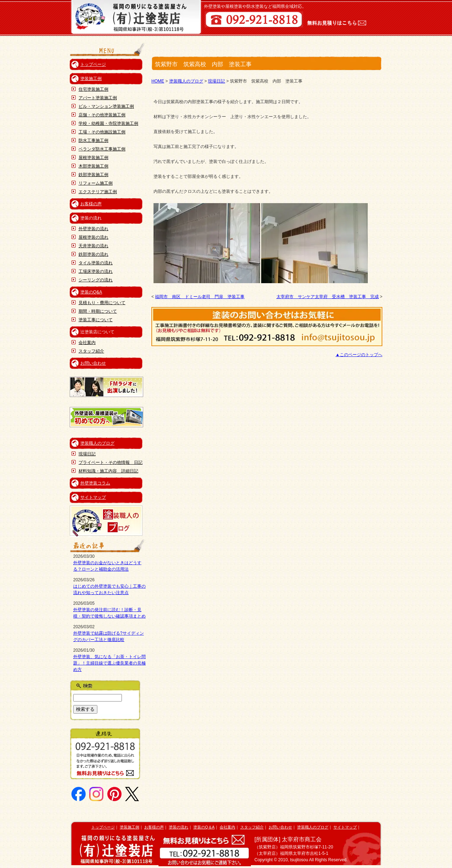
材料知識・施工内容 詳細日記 (108, 471)
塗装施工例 (91, 79)
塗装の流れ (179, 827)
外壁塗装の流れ (93, 229)
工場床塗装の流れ (96, 271)
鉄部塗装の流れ (93, 254)
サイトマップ (93, 497)
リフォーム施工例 (96, 183)
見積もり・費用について (102, 303)
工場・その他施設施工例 (102, 132)
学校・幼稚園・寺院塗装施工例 (108, 123)
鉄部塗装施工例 (93, 175)
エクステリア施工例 (98, 192)
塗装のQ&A (91, 292)
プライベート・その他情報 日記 (111, 462)
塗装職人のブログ (97, 443)
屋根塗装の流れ (93, 237)
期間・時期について (98, 311)
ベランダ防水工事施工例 (102, 149)
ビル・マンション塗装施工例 (106, 106)
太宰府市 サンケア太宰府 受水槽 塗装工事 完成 (328, 297)
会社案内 (87, 343)
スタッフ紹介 (91, 351)
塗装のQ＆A (204, 827)
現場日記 (87, 454)
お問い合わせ (93, 363)
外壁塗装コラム (95, 483)
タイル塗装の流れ (96, 263)
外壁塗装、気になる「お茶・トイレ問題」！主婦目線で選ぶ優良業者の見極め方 (109, 663)
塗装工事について (96, 320)
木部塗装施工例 (93, 166)
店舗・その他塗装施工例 (102, 115)
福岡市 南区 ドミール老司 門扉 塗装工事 (200, 297)
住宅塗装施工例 (93, 89)
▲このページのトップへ (359, 355)
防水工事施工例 (93, 141)
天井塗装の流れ (93, 246)
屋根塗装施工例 (93, 158)
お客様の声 (91, 204)
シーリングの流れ (96, 280)
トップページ (93, 64)
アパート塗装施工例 (98, 98)
